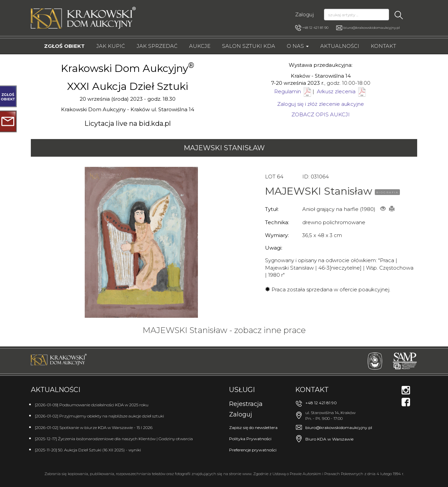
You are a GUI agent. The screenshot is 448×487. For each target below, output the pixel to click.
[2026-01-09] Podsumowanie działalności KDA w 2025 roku (92, 405)
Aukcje (200, 46)
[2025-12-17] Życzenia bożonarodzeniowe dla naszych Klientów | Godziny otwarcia (114, 439)
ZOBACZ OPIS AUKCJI (321, 114)
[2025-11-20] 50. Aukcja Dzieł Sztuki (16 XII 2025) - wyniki (88, 450)
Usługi (242, 390)
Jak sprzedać (157, 46)
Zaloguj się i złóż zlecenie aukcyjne (321, 104)
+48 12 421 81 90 (312, 28)
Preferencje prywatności (253, 450)
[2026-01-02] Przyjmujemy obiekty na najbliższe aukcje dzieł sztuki (99, 416)
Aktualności (340, 46)
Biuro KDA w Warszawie (329, 439)
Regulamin (288, 91)
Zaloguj (304, 14)
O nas (298, 46)
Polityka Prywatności (250, 439)
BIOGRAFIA (387, 192)
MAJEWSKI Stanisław (224, 148)
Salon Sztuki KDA (249, 46)
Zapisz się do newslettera (253, 427)
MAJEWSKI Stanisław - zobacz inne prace (224, 330)
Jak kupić (111, 46)
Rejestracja (246, 404)
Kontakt (383, 46)
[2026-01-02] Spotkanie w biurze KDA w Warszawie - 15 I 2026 (94, 427)
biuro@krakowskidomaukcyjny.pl (372, 28)
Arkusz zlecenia (342, 91)
